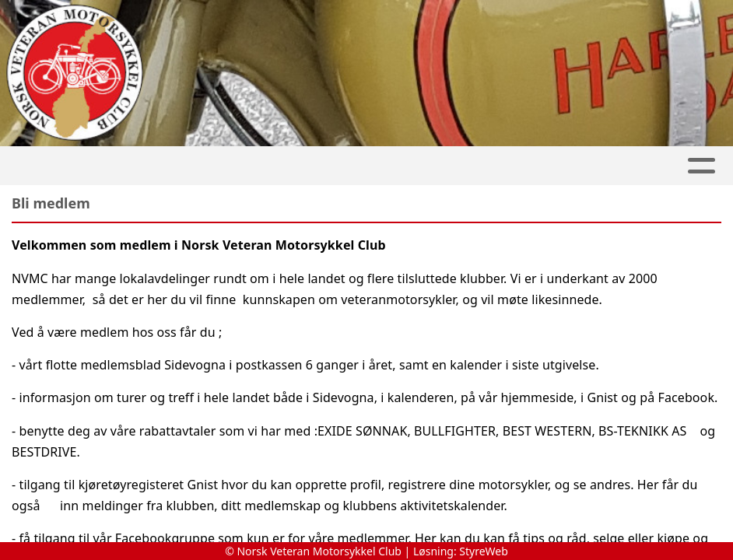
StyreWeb (484, 551)
